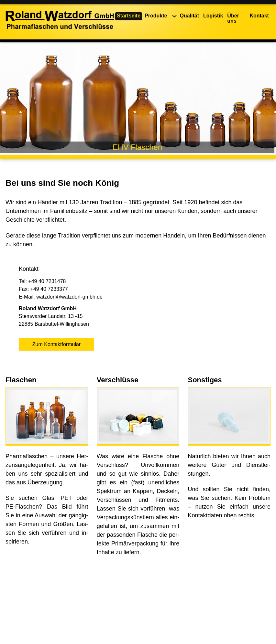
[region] (138, 98)
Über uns (233, 18)
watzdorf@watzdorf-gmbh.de (69, 297)
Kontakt (259, 16)
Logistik (213, 16)
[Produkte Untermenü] (174, 16)
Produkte (156, 16)
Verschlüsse (117, 380)
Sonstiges (205, 380)
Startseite (129, 16)
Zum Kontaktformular (56, 344)
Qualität (189, 16)
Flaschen (21, 380)
